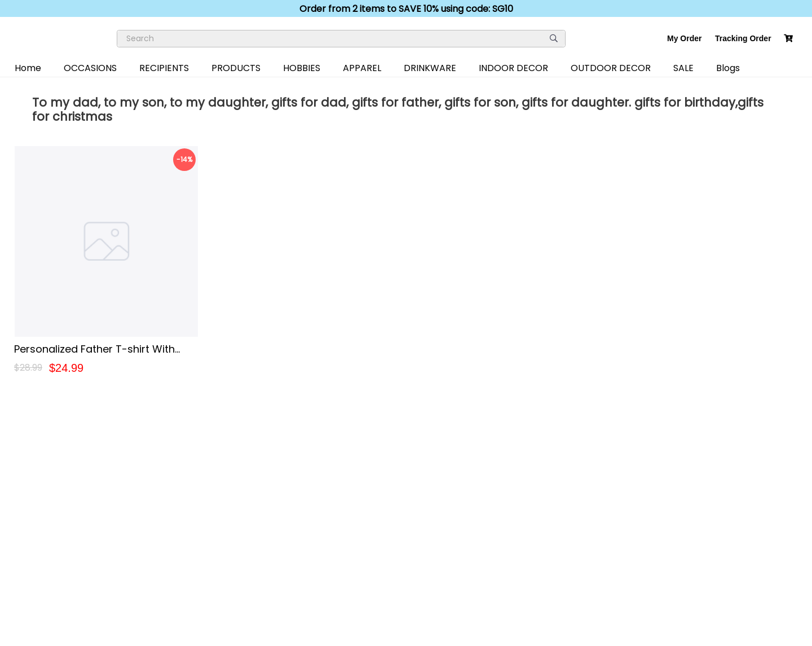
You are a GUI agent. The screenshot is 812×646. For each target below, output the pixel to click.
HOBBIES (302, 68)
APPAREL (362, 68)
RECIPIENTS (164, 68)
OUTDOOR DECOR (611, 68)
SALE (683, 68)
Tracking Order (743, 38)
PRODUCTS (236, 68)
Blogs (728, 68)
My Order (684, 38)
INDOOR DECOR (513, 68)
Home (28, 68)
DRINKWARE (430, 68)
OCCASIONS (90, 68)
